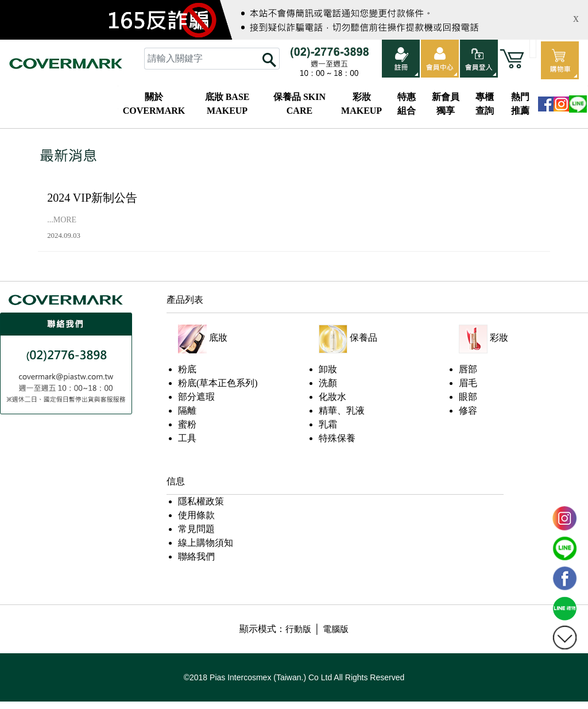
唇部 (468, 369)
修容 (468, 411)
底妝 (218, 338)
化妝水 (332, 397)
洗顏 (328, 383)
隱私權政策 (201, 501)
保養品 (363, 338)
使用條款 (196, 515)
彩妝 (499, 338)
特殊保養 (337, 438)
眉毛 (468, 383)
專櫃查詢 (485, 104)
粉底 (187, 369)
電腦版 (336, 629)
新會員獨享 (446, 104)
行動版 (298, 629)
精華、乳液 (342, 411)
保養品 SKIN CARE (299, 104)
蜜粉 (187, 424)
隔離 (187, 411)
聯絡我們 (196, 556)
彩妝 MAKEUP (361, 104)
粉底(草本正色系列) (218, 383)
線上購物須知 (206, 543)
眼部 (468, 397)
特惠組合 (407, 104)
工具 (187, 438)
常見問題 (196, 529)
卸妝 (328, 369)
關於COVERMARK (154, 104)
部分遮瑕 (196, 397)
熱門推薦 (520, 104)
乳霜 (328, 424)
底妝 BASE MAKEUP (227, 104)
